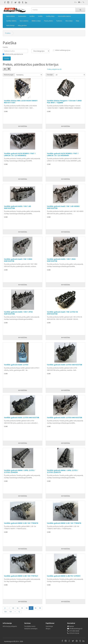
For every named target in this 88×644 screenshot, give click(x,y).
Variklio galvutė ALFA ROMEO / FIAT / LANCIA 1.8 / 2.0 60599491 (63, 154)
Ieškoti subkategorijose (62, 50)
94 (18, 608)
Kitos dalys (69, 21)
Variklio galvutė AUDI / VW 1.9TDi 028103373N (18, 313)
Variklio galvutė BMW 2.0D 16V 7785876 (21, 523)
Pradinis (8, 33)
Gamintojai (49, 626)
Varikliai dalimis (11, 21)
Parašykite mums (30, 626)
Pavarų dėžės (48, 21)
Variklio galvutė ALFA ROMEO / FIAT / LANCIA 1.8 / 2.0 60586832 (20, 154)
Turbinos (59, 21)
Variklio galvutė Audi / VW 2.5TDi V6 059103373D (62, 313)
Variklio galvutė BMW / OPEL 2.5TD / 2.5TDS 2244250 (19, 471)
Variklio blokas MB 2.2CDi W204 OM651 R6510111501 (21, 102)
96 (27, 608)
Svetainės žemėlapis (31, 629)
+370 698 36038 (74, 631)
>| (19, 612)
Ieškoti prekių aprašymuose (13, 54)
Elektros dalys (36, 21)
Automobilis (22, 16)
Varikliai (32, 16)
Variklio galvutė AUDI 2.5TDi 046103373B (65, 365)
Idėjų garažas (22, 25)
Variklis (40, 16)
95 (22, 608)
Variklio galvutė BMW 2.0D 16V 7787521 (21, 576)
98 (36, 608)
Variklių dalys (50, 16)
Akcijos (48, 629)
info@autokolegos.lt (76, 629)
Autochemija (10, 25)
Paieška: (5, 47)
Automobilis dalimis (64, 16)
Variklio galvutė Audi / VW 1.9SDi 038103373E (18, 260)
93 (13, 608)
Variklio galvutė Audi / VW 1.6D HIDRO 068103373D (63, 207)
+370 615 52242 (74, 633)
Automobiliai (10, 16)
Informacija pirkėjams (10, 626)
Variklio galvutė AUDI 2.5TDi (16, 365)
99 (40, 608)
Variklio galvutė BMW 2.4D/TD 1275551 (64, 576)
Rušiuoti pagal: (9, 75)
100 (5, 612)
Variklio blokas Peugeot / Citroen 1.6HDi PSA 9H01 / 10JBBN (64, 102)
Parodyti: (50, 75)
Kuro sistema (24, 21)
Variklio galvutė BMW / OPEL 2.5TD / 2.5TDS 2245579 (62, 471)
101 (11, 612)
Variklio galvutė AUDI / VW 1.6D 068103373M (18, 207)
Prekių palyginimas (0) (54, 69)
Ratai (78, 21)
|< (5, 608)
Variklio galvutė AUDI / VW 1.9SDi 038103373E (61, 260)
